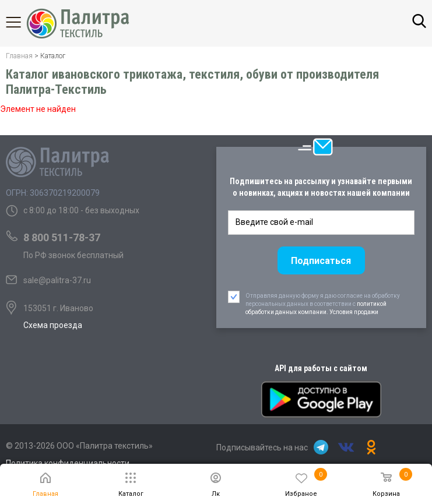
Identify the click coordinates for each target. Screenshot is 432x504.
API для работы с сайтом (321, 368)
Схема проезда (53, 325)
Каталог (23, 22)
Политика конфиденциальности (68, 463)
